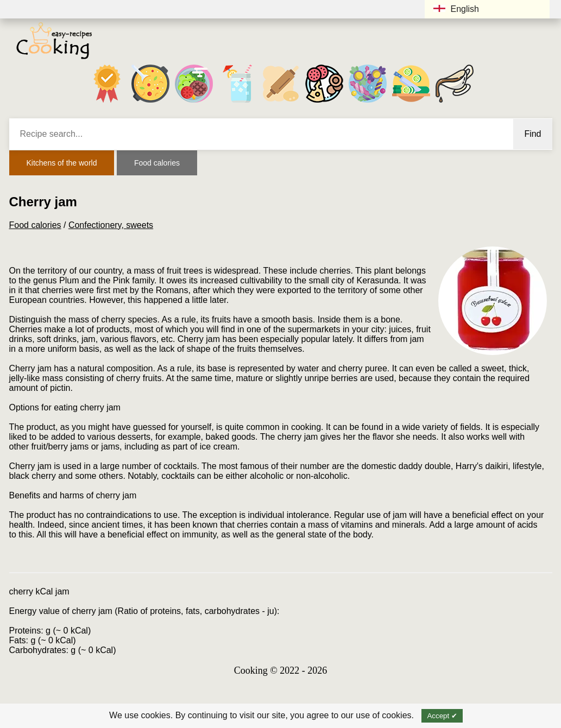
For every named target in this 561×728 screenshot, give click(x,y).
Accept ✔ (442, 716)
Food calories (157, 163)
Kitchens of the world (62, 163)
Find (532, 134)
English (456, 9)
